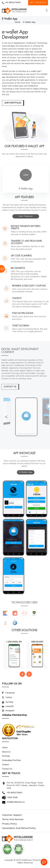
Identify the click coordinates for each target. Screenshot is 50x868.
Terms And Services (13, 822)
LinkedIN (8, 709)
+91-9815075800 (13, 3)
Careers (6, 767)
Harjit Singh (12, 800)
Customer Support (12, 818)
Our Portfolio (13, 103)
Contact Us (7, 771)
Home (17, 22)
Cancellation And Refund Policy (19, 831)
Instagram (8, 713)
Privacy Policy (9, 826)
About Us (6, 754)
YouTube (8, 705)
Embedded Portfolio (11, 763)
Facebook (8, 695)
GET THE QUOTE (38, 3)
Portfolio (6, 759)
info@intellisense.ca (16, 805)
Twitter (7, 700)
